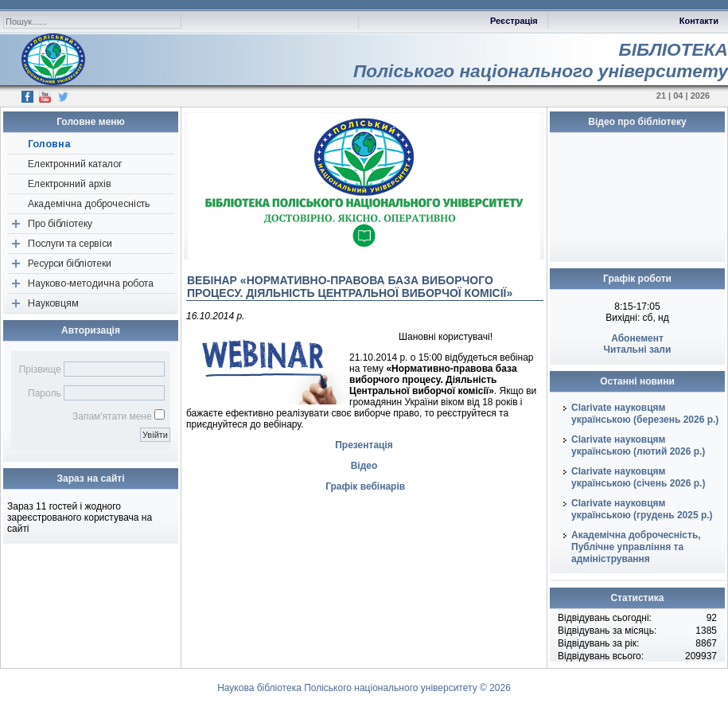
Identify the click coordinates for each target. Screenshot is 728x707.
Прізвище (40, 369)
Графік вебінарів (365, 486)
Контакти (699, 21)
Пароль (45, 393)
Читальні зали (638, 350)
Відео (364, 466)
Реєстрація (514, 21)
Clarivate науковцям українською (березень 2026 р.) (645, 414)
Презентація (364, 445)
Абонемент (637, 338)
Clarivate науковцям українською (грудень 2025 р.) (642, 509)
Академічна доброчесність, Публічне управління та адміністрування (636, 547)
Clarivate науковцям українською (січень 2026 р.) (638, 477)
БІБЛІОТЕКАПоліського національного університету (541, 60)
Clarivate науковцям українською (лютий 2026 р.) (638, 445)
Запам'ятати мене (112, 416)
